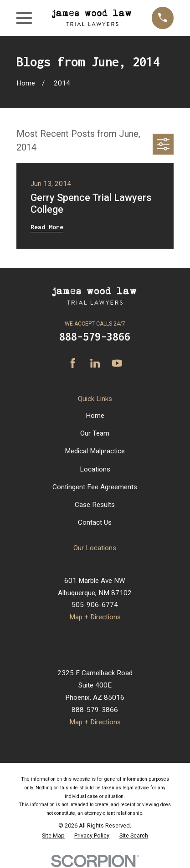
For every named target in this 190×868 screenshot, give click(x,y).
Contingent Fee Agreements (95, 487)
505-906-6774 (95, 605)
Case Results (95, 505)
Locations (95, 469)
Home (95, 416)
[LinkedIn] (95, 363)
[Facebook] (73, 363)
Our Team (95, 433)
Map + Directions (95, 617)
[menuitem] (53, 836)
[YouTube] (117, 363)
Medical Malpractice (95, 451)
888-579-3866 (95, 337)
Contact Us (95, 522)
